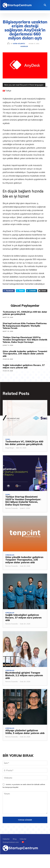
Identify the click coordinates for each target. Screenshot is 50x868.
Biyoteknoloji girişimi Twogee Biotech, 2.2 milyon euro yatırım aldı (24, 675)
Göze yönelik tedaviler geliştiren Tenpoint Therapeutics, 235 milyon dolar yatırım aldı (25, 354)
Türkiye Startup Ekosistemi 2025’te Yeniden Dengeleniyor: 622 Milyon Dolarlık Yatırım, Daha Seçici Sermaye (25, 340)
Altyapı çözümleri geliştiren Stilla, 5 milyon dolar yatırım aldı (25, 732)
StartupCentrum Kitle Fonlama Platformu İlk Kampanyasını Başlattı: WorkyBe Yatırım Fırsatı (25, 326)
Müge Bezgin (10, 448)
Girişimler (10, 555)
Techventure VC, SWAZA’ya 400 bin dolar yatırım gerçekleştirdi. (25, 313)
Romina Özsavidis (12, 508)
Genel (8, 439)
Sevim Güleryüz (19, 44)
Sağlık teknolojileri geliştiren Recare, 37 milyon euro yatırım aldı (24, 366)
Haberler (24, 46)
